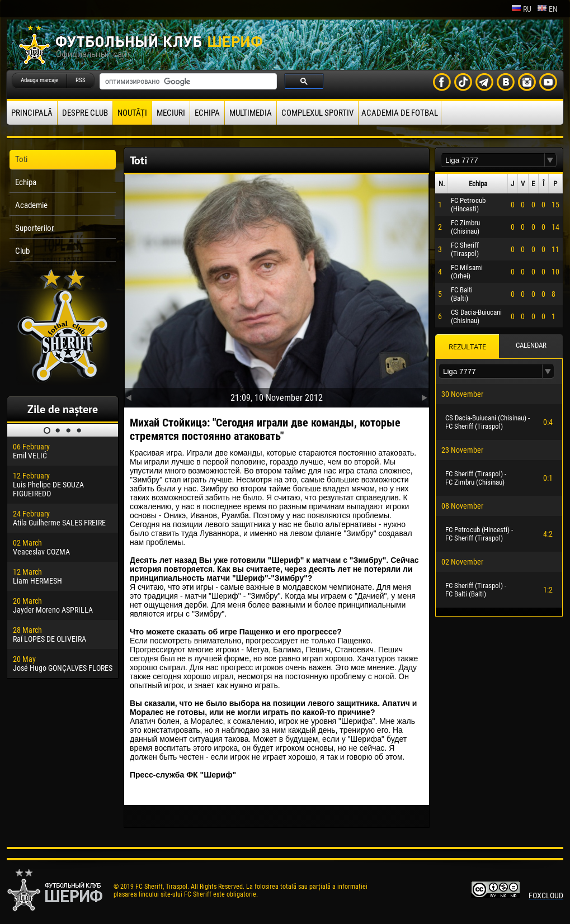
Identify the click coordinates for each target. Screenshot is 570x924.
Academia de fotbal (400, 113)
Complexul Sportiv (317, 113)
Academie (31, 205)
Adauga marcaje (39, 80)
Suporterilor (35, 228)
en (547, 9)
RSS (81, 80)
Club (22, 251)
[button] (550, 160)
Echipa (207, 113)
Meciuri (171, 113)
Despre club (85, 113)
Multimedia (251, 113)
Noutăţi (132, 113)
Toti (21, 159)
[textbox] (493, 160)
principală (32, 113)
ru (521, 9)
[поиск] (187, 82)
